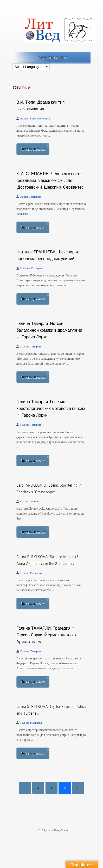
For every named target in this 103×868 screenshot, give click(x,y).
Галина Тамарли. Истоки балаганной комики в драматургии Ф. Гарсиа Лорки (49, 330)
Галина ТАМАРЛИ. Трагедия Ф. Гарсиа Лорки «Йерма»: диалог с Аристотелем (47, 635)
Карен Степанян (30, 197)
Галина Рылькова (31, 573)
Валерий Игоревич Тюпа (36, 118)
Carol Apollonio (30, 501)
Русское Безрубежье (56, 830)
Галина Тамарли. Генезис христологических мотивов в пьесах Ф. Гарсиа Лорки (51, 409)
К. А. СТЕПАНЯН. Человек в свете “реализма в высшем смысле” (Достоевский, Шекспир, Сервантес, (51, 181)
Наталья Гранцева (31, 268)
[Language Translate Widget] (31, 67)
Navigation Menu (50, 58)
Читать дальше (33, 149)
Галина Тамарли (30, 346)
